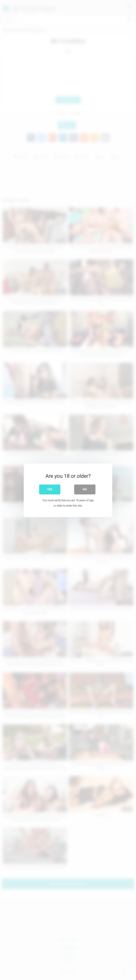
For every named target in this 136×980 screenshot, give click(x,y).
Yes (50, 489)
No (85, 489)
